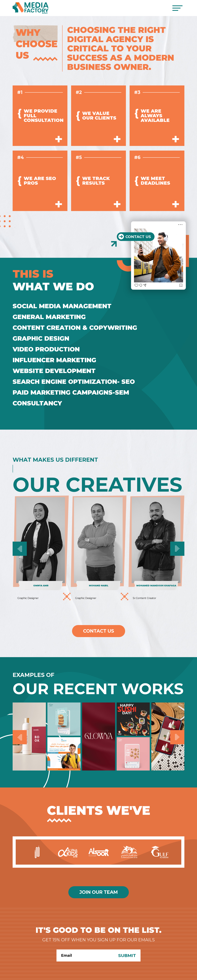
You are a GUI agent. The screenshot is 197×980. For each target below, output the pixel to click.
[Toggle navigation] (177, 8)
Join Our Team (99, 892)
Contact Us (99, 631)
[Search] (85, 955)
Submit (127, 955)
